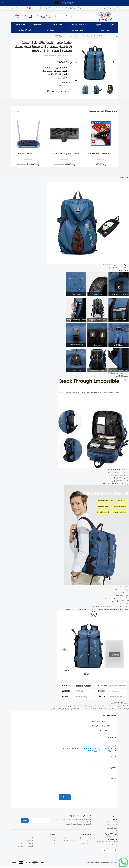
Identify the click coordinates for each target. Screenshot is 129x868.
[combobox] (75, 16)
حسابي (88, 842)
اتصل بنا (47, 8)
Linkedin (105, 851)
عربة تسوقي (86, 845)
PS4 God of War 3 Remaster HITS (101, 154)
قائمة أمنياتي (69, 839)
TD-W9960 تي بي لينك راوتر (28, 154)
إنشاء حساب (36, 8)
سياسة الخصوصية (25, 845)
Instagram (110, 851)
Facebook (70, 91)
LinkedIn (62, 91)
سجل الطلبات (68, 842)
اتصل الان (57, 3)
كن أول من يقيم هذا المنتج (52, 55)
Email (53, 91)
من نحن (54, 839)
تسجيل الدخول (58, 8)
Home (117, 36)
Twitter (66, 91)
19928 (116, 831)
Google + (57, 91)
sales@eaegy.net (112, 837)
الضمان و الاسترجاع (25, 847)
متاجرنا (54, 845)
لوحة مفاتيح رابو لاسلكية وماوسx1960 (64, 154)
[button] (76, 81)
